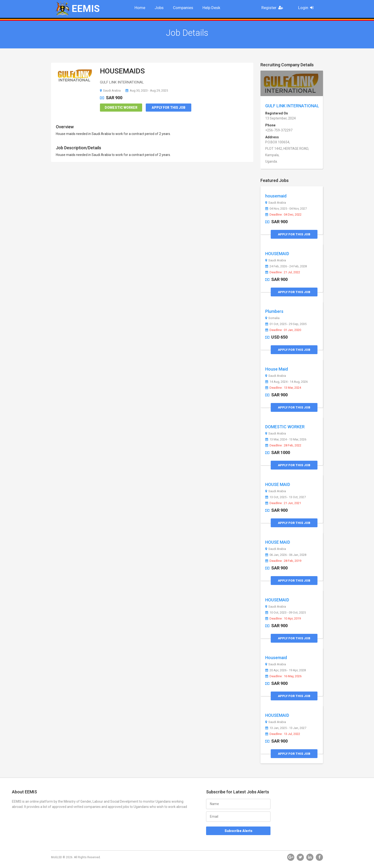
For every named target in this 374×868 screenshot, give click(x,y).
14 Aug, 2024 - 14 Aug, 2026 (286, 382)
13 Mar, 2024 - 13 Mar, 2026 (286, 439)
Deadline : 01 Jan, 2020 (283, 330)
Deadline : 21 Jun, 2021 (283, 503)
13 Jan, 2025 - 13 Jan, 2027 (286, 728)
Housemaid (276, 658)
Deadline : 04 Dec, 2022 (283, 215)
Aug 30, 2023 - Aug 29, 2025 (147, 90)
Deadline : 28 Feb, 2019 (283, 561)
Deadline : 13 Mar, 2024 (283, 388)
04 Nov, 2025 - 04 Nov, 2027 (286, 209)
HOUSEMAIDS (122, 71)
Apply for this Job (169, 108)
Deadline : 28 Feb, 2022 (283, 445)
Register (274, 8)
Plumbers (274, 311)
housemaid (276, 196)
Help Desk (211, 8)
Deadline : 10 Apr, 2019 (283, 619)
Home (140, 8)
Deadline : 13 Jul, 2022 (283, 734)
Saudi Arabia (110, 90)
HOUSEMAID (277, 254)
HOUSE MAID (278, 484)
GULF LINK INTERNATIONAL (292, 106)
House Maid (277, 369)
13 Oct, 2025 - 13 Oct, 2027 (286, 497)
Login (307, 8)
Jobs (159, 8)
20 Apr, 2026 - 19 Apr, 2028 (286, 670)
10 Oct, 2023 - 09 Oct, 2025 (286, 613)
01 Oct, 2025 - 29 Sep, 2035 (286, 324)
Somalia (272, 318)
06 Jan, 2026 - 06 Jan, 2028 (286, 555)
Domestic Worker (121, 108)
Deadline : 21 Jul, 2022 (283, 272)
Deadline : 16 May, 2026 (283, 676)
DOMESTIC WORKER (285, 427)
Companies (183, 8)
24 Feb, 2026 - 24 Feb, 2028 (286, 266)
